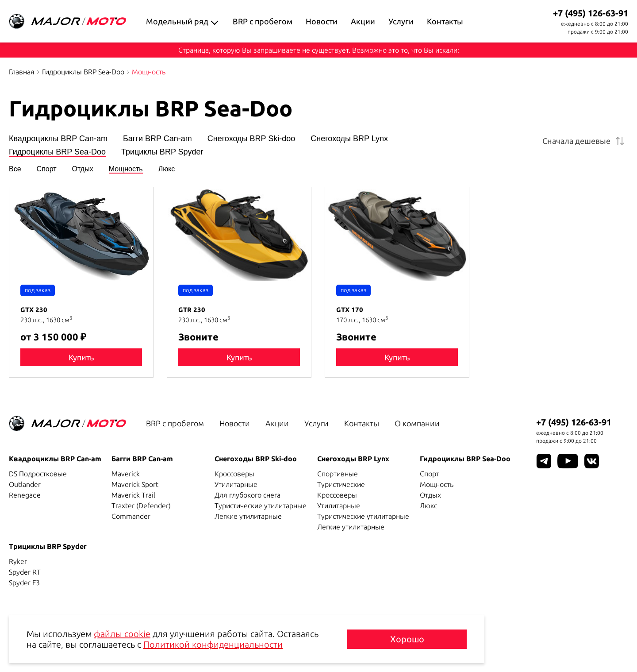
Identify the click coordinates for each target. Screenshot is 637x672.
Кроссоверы (234, 474)
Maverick (126, 474)
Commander (131, 516)
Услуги (401, 21)
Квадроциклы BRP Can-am (58, 139)
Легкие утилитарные (248, 516)
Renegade (25, 495)
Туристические (341, 484)
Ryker (18, 561)
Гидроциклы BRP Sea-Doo (83, 72)
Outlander (25, 484)
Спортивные (338, 474)
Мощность (126, 169)
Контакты (445, 21)
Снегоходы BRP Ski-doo (251, 139)
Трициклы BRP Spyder (162, 152)
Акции (363, 21)
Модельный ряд (177, 21)
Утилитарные (236, 484)
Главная (22, 72)
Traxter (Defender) (141, 506)
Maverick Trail (133, 495)
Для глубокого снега (248, 495)
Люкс (167, 169)
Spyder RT (25, 572)
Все (15, 169)
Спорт (47, 169)
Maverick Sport (135, 484)
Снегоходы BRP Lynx (349, 139)
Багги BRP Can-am (157, 139)
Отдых (83, 169)
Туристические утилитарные (261, 506)
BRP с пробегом (263, 21)
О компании (417, 423)
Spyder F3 (24, 583)
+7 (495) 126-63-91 (591, 13)
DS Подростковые (38, 474)
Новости (322, 21)
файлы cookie (122, 634)
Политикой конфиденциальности (213, 644)
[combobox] (585, 141)
